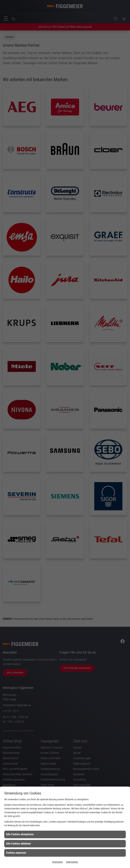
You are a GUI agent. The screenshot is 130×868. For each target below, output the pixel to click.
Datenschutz (72, 862)
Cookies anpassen (16, 853)
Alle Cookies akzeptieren (20, 834)
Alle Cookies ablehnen (18, 844)
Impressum (57, 862)
